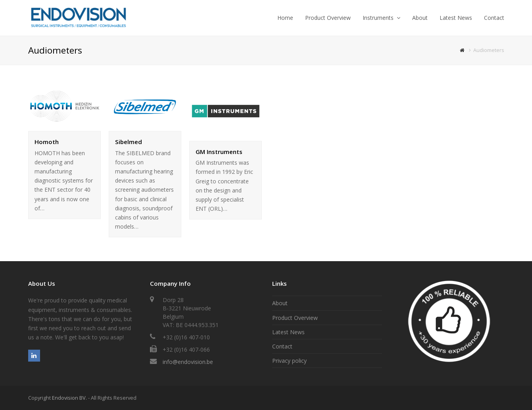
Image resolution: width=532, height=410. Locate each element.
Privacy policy (289, 361)
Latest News (288, 332)
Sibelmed (129, 142)
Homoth (47, 142)
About (280, 303)
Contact (282, 346)
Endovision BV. (69, 398)
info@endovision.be (188, 362)
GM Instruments (219, 152)
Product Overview (295, 318)
